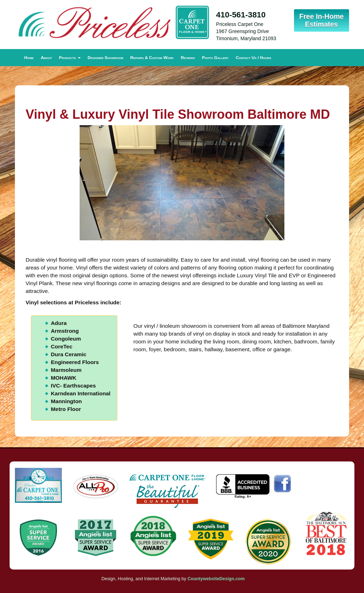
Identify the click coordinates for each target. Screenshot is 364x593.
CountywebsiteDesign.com (216, 579)
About (46, 57)
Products (70, 57)
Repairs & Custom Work (152, 57)
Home (29, 57)
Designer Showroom (106, 57)
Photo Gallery (215, 57)
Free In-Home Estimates (322, 20)
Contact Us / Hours (253, 57)
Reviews (188, 57)
